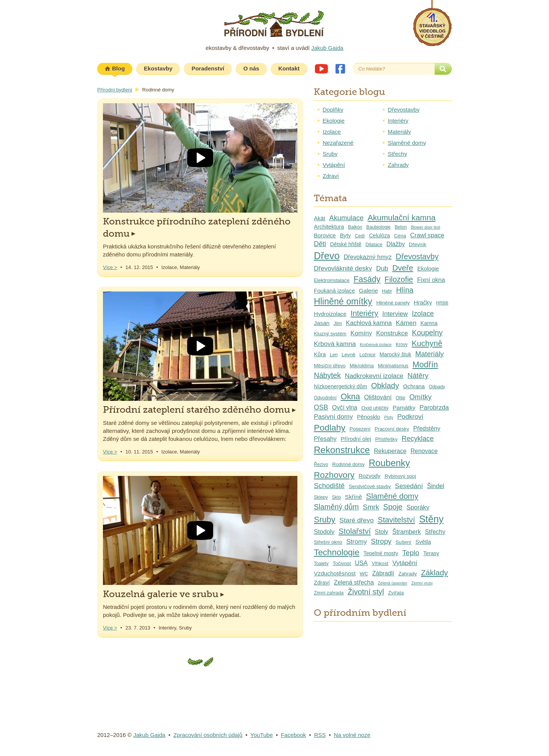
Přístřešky (386, 439)
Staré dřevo (356, 520)
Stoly (381, 532)
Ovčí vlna (345, 408)
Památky (404, 408)
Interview (395, 314)
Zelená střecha (354, 582)
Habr (387, 291)
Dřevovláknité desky (343, 268)
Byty (345, 235)
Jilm (338, 324)
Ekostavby (158, 68)
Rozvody (369, 476)
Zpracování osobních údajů (208, 735)
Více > (110, 267)
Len (334, 355)
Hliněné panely (393, 303)
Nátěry (418, 376)
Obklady (385, 386)
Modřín (425, 365)
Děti (320, 244)
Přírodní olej (356, 439)
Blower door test (426, 227)
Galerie (369, 291)
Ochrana (414, 386)
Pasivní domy (333, 417)
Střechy (397, 154)
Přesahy (325, 439)
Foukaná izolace (334, 291)
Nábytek (327, 376)
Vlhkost (380, 563)
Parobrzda (434, 408)
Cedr (360, 236)
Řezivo (321, 464)
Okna (351, 397)
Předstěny (427, 428)
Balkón (355, 227)
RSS (320, 735)
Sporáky (418, 507)
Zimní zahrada (329, 593)
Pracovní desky (392, 429)
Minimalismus (393, 366)
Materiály (399, 132)
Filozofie (399, 279)
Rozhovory (334, 475)
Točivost (342, 563)
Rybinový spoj (400, 476)
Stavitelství (396, 520)
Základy (434, 573)
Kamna (429, 323)
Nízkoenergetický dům (340, 386)
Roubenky (389, 463)
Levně (348, 355)
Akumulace (346, 218)
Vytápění (334, 165)
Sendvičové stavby (370, 486)
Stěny (431, 519)
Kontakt (289, 68)
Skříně (354, 497)
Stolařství (355, 531)
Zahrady (398, 165)
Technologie (337, 552)
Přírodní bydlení (115, 90)
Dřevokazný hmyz (368, 257)
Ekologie (334, 121)
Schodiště (329, 486)
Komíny (361, 333)
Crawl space (427, 235)
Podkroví (410, 416)
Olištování (378, 397)
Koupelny (427, 333)
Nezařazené (338, 143)
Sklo (336, 497)
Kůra (320, 354)
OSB (321, 407)
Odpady (437, 387)
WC (364, 574)
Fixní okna (431, 280)
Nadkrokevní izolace (374, 376)
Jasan (322, 323)
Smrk (371, 507)
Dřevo (327, 256)
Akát (319, 218)
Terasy (431, 553)
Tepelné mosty (381, 553)
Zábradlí (383, 573)
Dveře (403, 268)
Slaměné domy (407, 143)
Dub (382, 268)
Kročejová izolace (376, 344)
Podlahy (330, 428)
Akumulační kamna (401, 217)
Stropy (381, 541)
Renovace (424, 451)
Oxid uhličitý (375, 408)
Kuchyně (427, 343)
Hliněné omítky (343, 301)
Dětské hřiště (346, 244)
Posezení (360, 429)
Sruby (330, 154)
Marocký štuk (396, 354)
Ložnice (368, 355)
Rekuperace (390, 451)
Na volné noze (352, 735)
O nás (251, 68)
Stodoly (324, 532)
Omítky (421, 397)
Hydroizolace (330, 314)
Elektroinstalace (332, 280)
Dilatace (374, 245)
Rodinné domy (348, 464)
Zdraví (331, 176)
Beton (401, 227)
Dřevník (418, 244)
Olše (401, 398)
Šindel (436, 486)
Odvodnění (325, 398)
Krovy (402, 344)
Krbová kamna (335, 344)
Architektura (329, 227)
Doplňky (333, 110)
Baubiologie (379, 227)
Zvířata (396, 593)
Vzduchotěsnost (335, 573)
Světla (423, 542)
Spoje (393, 507)
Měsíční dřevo (330, 366)
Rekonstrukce (342, 450)
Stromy (356, 542)
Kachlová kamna (369, 323)
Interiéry (398, 121)
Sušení (404, 542)
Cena (400, 236)
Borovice (325, 235)
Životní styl (366, 592)
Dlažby (396, 244)
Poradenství (208, 68)
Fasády (367, 279)
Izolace (332, 132)
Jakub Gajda (327, 48)
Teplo (411, 553)
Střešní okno (328, 542)
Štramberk (407, 532)
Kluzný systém (330, 334)
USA (361, 563)
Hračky (423, 302)
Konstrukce (392, 333)
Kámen (406, 323)
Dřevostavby (404, 110)
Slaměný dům (336, 507)
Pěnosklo (368, 417)
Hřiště (442, 303)
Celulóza (380, 235)
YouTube (262, 735)
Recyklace (417, 438)
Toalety (321, 564)
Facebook (340, 69)
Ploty (389, 417)
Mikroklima (362, 366)
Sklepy (321, 497)
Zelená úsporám (392, 583)
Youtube (321, 69)
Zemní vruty (422, 583)
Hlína (405, 290)
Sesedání (409, 486)
